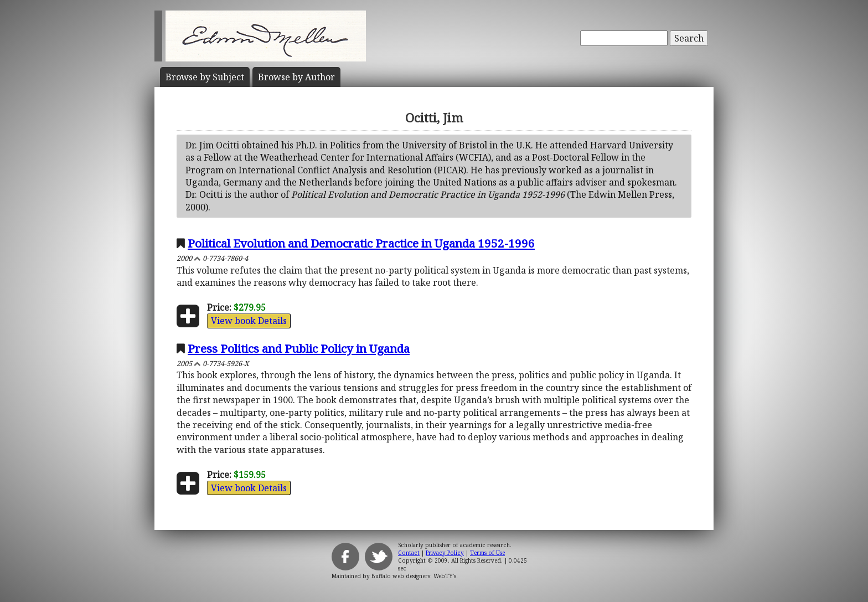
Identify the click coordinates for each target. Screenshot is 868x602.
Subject (205, 77)
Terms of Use (487, 553)
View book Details (249, 321)
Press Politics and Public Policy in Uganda (299, 348)
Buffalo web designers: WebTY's (414, 576)
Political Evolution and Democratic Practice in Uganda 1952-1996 (361, 243)
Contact (409, 553)
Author (296, 77)
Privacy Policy (445, 553)
